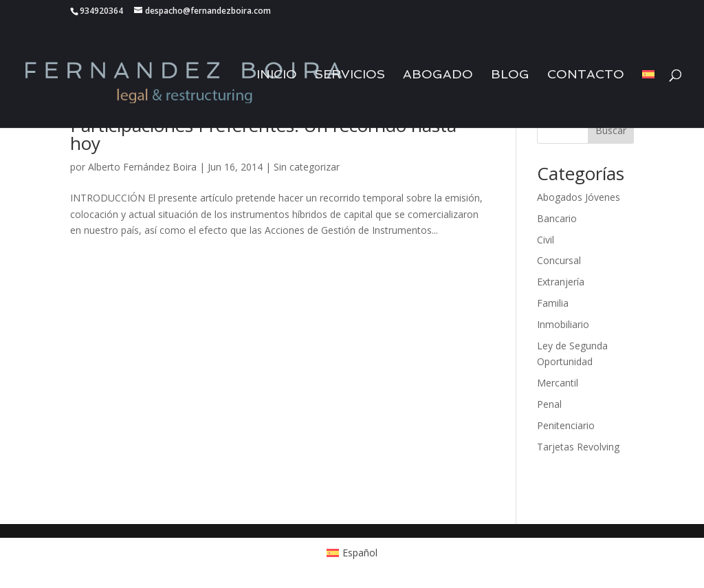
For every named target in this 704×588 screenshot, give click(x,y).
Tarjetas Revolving (578, 447)
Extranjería (561, 282)
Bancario (557, 218)
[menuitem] (648, 99)
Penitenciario (566, 425)
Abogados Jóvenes (579, 197)
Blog (510, 75)
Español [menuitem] (360, 553)
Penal (549, 404)
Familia (553, 303)
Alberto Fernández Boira (142, 167)
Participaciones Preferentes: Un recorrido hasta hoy (263, 134)
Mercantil (558, 383)
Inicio (277, 75)
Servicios (350, 75)
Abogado (438, 75)
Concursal (559, 260)
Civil (546, 240)
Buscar (611, 130)
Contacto (586, 75)
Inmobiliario (563, 324)
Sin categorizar (307, 167)
